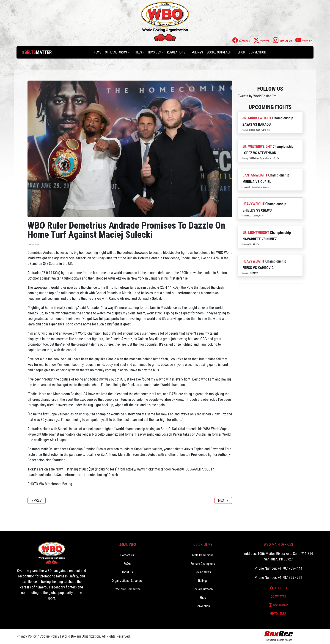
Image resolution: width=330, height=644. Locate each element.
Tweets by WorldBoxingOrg (257, 96)
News (97, 52)
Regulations (176, 52)
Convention (257, 52)
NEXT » (223, 500)
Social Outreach (219, 52)
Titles (138, 52)
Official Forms (116, 52)
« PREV (37, 500)
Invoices (154, 52)
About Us (127, 572)
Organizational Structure (127, 581)
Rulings (197, 52)
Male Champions (203, 555)
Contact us (127, 555)
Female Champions (203, 564)
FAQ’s (127, 564)
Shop (241, 52)
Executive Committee (127, 589)
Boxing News (203, 572)
